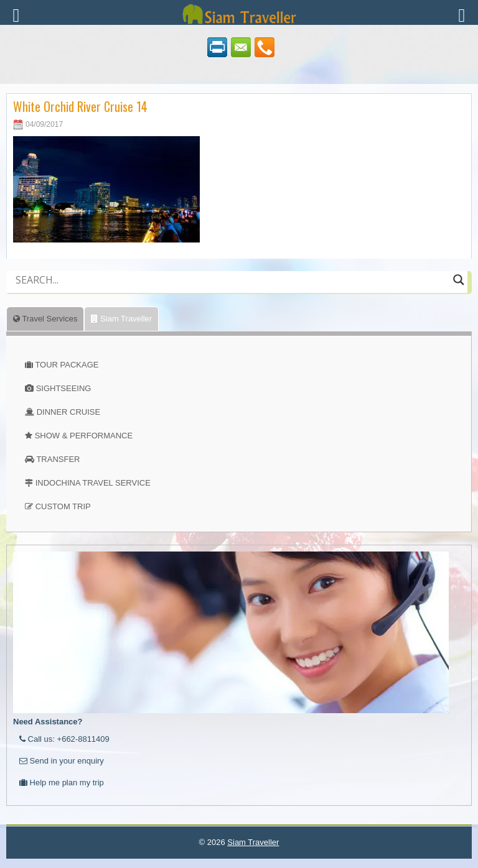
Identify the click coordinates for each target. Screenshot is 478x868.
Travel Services (45, 319)
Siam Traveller (121, 319)
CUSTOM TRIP (63, 506)
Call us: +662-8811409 (64, 739)
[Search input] (231, 280)
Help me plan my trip (62, 783)
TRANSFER (58, 459)
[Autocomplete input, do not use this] (231, 290)
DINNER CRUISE (69, 412)
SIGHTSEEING (64, 388)
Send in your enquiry (62, 761)
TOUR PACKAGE (67, 365)
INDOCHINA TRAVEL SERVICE (93, 483)
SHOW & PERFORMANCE (84, 436)
